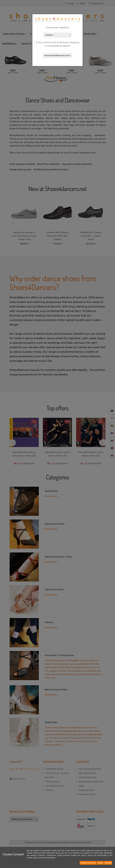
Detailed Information (88, 863)
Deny (100, 863)
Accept (108, 863)
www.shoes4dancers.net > (57, 55)
